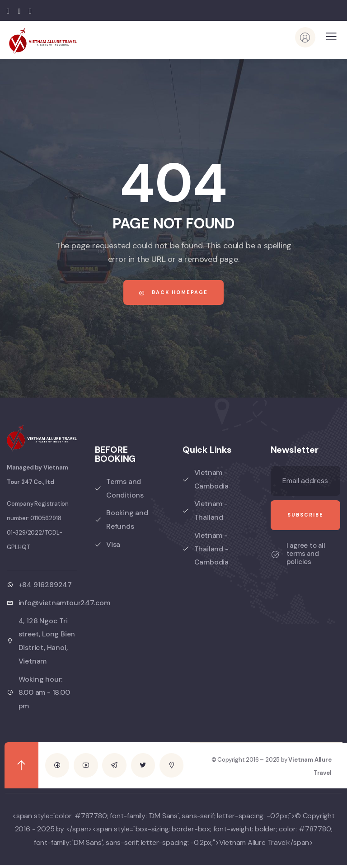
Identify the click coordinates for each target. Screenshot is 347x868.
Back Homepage (173, 292)
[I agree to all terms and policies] (275, 555)
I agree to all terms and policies (306, 554)
